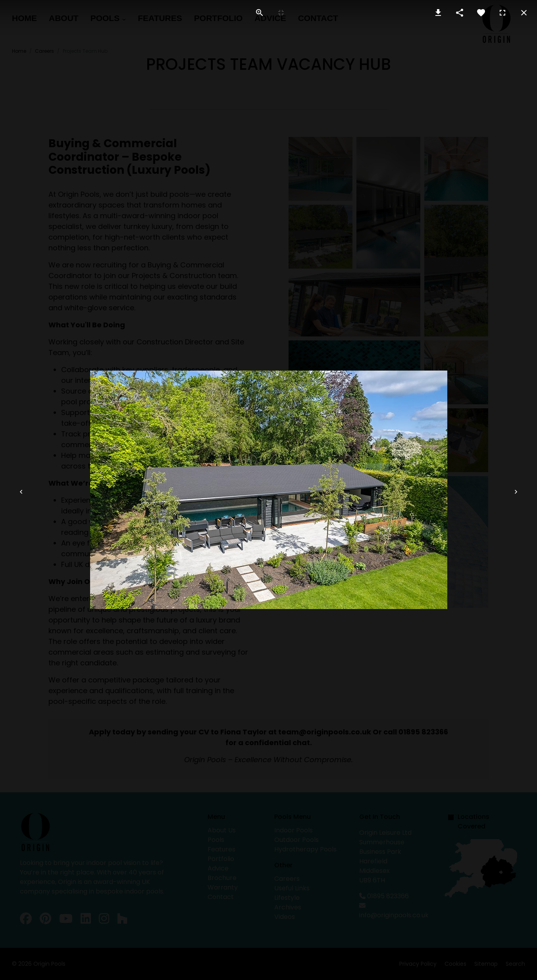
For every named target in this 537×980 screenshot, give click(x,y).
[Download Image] (438, 13)
